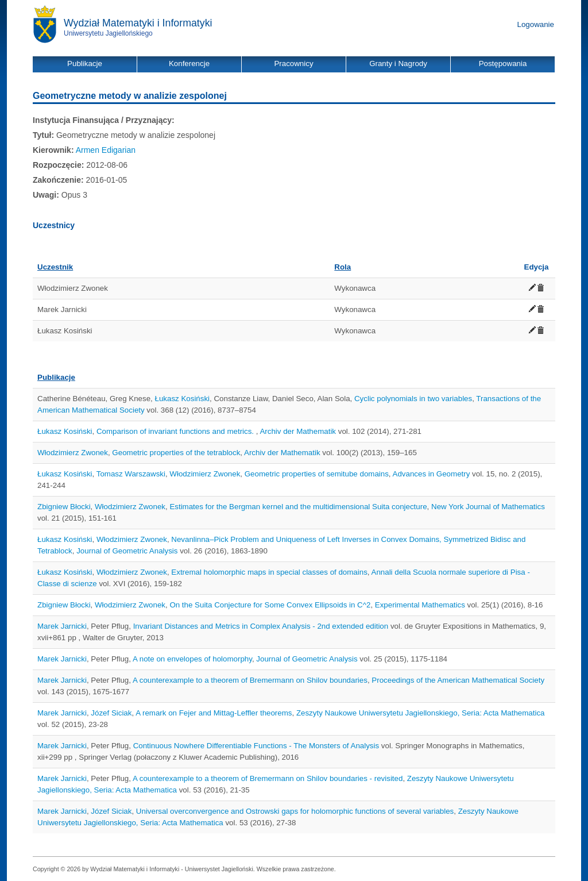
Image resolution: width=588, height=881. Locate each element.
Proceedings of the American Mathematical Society (458, 680)
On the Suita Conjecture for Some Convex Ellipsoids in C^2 (270, 605)
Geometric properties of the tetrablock (176, 453)
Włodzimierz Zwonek (73, 453)
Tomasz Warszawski (131, 474)
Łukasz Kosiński (183, 399)
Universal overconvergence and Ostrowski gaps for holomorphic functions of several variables (295, 811)
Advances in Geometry (432, 474)
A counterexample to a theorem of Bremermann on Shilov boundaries (250, 680)
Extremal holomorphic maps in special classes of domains (269, 572)
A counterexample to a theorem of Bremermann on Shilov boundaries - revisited (268, 778)
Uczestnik (55, 267)
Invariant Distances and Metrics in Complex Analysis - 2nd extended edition (261, 626)
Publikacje (56, 377)
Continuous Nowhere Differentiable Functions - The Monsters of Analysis (256, 746)
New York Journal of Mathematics (488, 507)
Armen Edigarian (106, 150)
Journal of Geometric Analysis (127, 551)
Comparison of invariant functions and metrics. (176, 431)
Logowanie (536, 24)
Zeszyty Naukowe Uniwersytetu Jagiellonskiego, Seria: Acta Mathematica (421, 713)
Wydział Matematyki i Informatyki (138, 23)
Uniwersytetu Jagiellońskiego (108, 33)
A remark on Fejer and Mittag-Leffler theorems (214, 713)
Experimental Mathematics (420, 605)
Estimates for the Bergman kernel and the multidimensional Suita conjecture (298, 507)
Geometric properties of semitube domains (317, 474)
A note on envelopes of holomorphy (192, 659)
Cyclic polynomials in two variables (413, 399)
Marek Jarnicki (62, 626)
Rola (343, 267)
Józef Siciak (111, 713)
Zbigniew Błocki (64, 507)
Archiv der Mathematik (298, 431)
